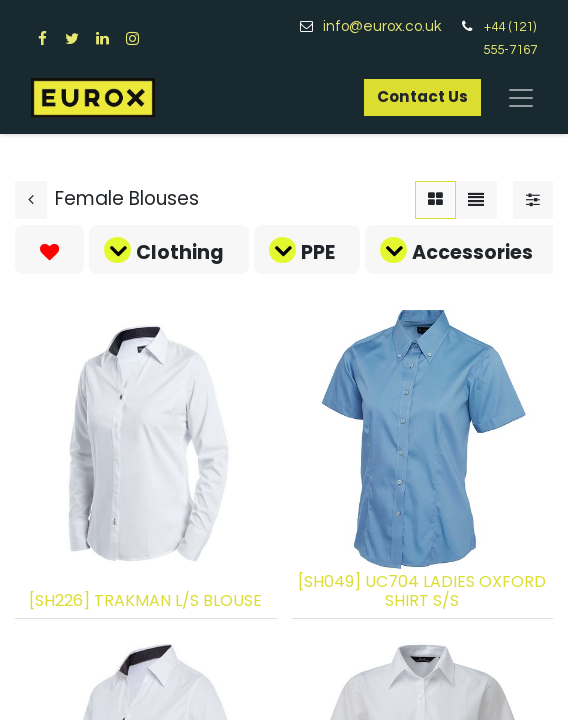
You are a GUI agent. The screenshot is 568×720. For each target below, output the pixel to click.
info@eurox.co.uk (389, 26)
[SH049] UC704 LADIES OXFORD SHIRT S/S (422, 591)
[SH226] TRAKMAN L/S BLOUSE (145, 600)
